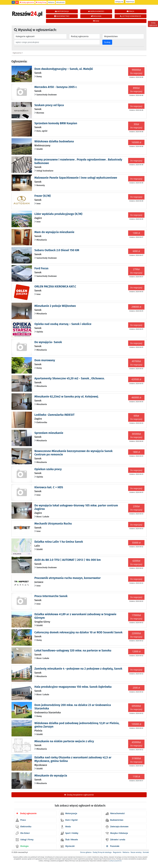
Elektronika (24, 827)
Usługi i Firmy (25, 840)
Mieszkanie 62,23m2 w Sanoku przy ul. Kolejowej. (67, 396)
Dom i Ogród (69, 820)
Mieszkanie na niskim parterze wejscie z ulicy (64, 741)
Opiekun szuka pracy (48, 469)
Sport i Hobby (69, 833)
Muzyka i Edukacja (117, 833)
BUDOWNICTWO (62, 16)
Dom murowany (45, 360)
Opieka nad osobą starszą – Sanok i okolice (63, 324)
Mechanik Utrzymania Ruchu (53, 524)
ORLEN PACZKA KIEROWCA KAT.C (55, 286)
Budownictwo (114, 820)
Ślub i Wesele (69, 840)
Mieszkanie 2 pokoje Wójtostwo (55, 306)
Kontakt (146, 852)
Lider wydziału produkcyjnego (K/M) (58, 214)
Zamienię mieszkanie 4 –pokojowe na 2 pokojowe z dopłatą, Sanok (78, 669)
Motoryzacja (69, 814)
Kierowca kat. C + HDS (49, 487)
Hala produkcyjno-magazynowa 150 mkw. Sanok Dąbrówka (73, 687)
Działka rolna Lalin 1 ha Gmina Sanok (59, 542)
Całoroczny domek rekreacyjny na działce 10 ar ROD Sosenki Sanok (78, 632)
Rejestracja (130, 1)
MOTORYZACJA (62, 11)
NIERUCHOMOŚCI (96, 11)
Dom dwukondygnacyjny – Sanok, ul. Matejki (64, 69)
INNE (96, 21)
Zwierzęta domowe (117, 827)
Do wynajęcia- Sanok (48, 342)
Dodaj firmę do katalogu (102, 852)
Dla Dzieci (23, 833)
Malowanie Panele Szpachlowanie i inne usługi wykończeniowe (76, 178)
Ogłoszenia (17, 53)
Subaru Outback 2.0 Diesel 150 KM (57, 250)
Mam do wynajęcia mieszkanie (54, 232)
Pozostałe (113, 846)
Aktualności (60, 2)
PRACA (130, 11)
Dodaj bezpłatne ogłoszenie (79, 795)
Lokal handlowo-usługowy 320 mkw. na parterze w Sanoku (73, 650)
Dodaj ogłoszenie (27, 2)
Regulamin (117, 852)
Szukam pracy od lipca (49, 105)
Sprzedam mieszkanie (49, 433)
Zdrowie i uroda (115, 840)
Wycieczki (68, 846)
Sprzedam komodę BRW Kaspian (56, 123)
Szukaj (107, 42)
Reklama (51, 2)
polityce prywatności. (116, 861)
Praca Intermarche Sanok (51, 596)
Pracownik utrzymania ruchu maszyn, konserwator (68, 578)
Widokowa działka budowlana (54, 141)
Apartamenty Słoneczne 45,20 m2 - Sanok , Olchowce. (70, 378)
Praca (21, 820)
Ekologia (22, 846)
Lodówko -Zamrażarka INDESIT (55, 415)
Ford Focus (41, 268)
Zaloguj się (119, 1)
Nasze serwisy (136, 852)
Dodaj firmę (41, 2)
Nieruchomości (115, 814)
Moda (66, 827)
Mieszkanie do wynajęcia (51, 776)
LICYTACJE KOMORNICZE (130, 16)
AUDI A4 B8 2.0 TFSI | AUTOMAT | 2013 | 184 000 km (68, 560)
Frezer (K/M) (43, 196)
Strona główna (86, 852)
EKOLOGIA (96, 16)
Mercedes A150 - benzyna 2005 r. (56, 87)
